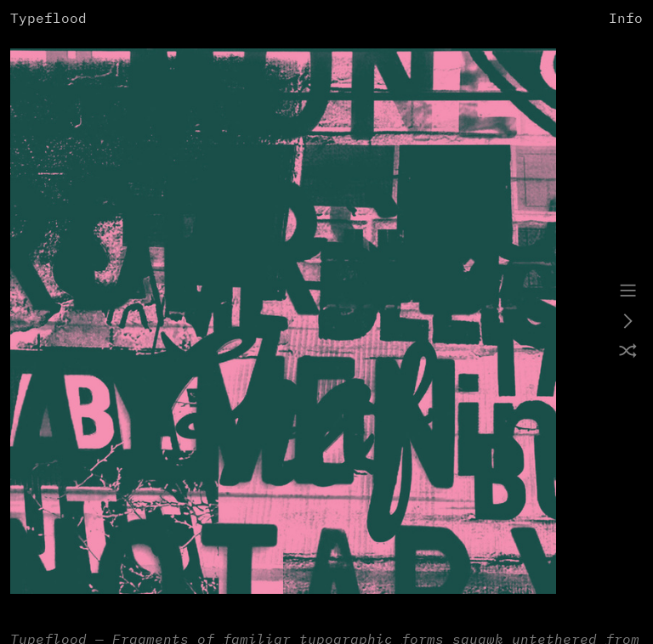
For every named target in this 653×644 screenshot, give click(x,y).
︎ (628, 353)
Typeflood (48, 19)
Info (626, 19)
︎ (628, 291)
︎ (628, 322)
